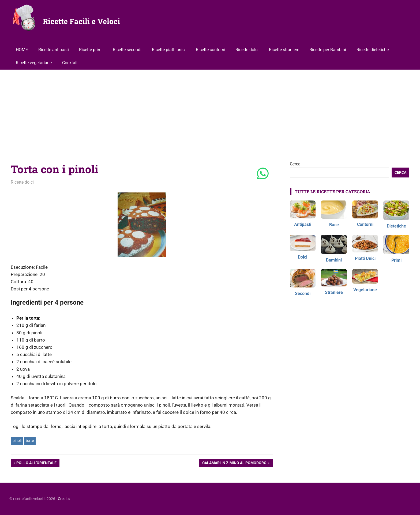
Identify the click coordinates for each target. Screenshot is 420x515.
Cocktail (70, 63)
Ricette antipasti (54, 50)
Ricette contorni (211, 50)
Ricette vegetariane (34, 63)
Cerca (295, 164)
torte (30, 441)
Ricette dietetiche (373, 50)
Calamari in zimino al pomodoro (234, 463)
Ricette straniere (284, 50)
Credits (64, 499)
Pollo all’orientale (36, 463)
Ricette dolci (247, 50)
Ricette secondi (127, 50)
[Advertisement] (210, 110)
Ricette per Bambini (328, 50)
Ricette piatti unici (169, 50)
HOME (22, 50)
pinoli (17, 441)
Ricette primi (91, 50)
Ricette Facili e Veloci (81, 21)
